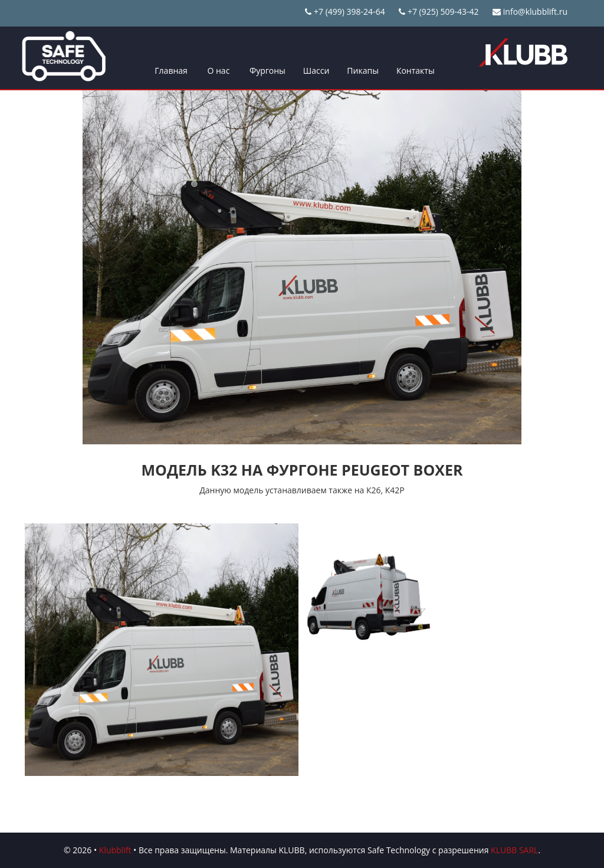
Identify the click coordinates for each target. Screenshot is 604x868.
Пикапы (363, 71)
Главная (171, 71)
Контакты (416, 71)
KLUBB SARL (514, 850)
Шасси (316, 71)
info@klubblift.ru (530, 12)
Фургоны (267, 71)
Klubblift (115, 850)
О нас (218, 71)
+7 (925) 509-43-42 (439, 12)
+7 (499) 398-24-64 (345, 12)
